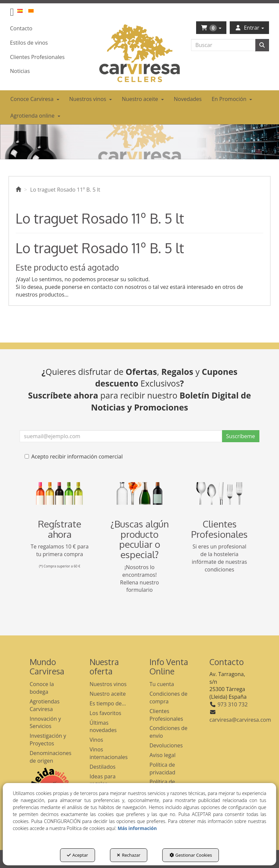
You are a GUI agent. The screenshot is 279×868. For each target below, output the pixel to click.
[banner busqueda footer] (139, 493)
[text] (223, 45)
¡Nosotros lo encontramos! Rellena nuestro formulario (140, 579)
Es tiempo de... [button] (108, 703)
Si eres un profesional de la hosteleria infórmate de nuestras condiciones (219, 558)
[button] (12, 14)
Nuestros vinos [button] (108, 684)
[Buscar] (262, 45)
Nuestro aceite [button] (108, 694)
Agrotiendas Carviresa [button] (45, 705)
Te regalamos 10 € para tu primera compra (60, 550)
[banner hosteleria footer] (219, 493)
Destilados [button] (103, 767)
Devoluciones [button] (166, 745)
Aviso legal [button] (162, 755)
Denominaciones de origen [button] (50, 757)
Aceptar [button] (77, 855)
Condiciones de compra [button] (168, 698)
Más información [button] (137, 828)
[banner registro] (60, 493)
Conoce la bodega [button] (42, 688)
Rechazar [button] (129, 855)
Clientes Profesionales (219, 529)
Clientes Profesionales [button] (166, 715)
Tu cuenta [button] (162, 684)
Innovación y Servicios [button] (45, 723)
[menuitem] (24, 10)
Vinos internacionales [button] (109, 753)
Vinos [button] (96, 740)
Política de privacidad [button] (162, 769)
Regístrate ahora (60, 529)
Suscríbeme (241, 436)
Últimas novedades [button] (103, 727)
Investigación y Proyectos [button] (48, 740)
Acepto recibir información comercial (74, 456)
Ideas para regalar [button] (103, 780)
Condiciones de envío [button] (168, 732)
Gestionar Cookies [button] (191, 855)
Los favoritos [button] (105, 713)
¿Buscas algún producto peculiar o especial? (140, 539)
